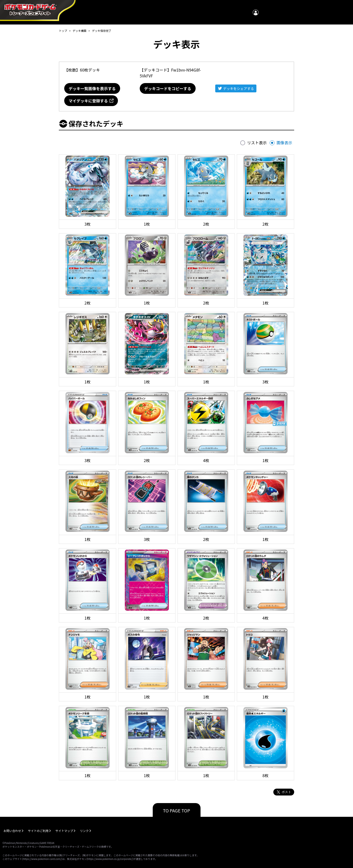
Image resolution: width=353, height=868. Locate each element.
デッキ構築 (79, 31)
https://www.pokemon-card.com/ (42, 859)
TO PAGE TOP (177, 810)
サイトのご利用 (38, 831)
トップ (63, 31)
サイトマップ (64, 831)
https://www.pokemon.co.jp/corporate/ (110, 859)
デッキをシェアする (239, 88)
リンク (84, 831)
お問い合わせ (12, 831)
